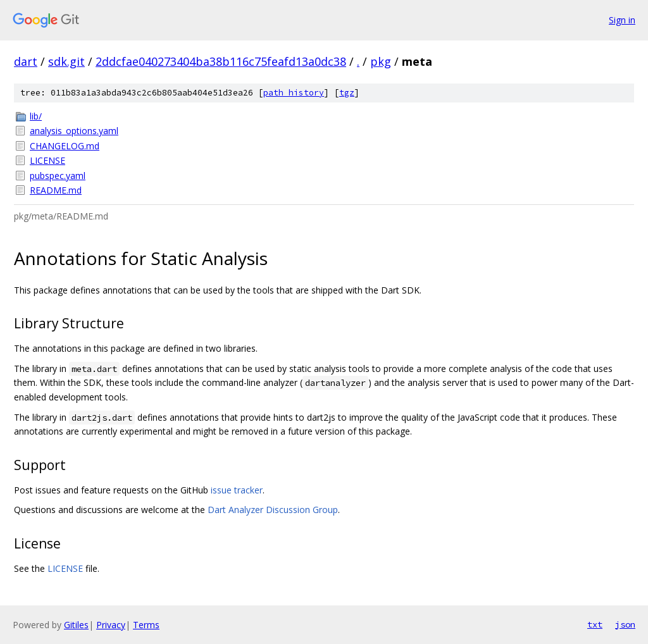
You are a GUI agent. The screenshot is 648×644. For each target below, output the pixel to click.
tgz (347, 93)
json (625, 624)
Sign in (622, 20)
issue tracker (237, 490)
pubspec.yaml (58, 176)
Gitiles (76, 625)
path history (294, 93)
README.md (56, 190)
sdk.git (66, 61)
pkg (381, 61)
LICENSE (47, 160)
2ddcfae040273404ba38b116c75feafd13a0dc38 (221, 61)
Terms (146, 625)
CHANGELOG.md (65, 146)
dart (26, 61)
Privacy (111, 625)
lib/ (36, 116)
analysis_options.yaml (74, 131)
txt (595, 624)
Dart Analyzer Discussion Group (273, 510)
